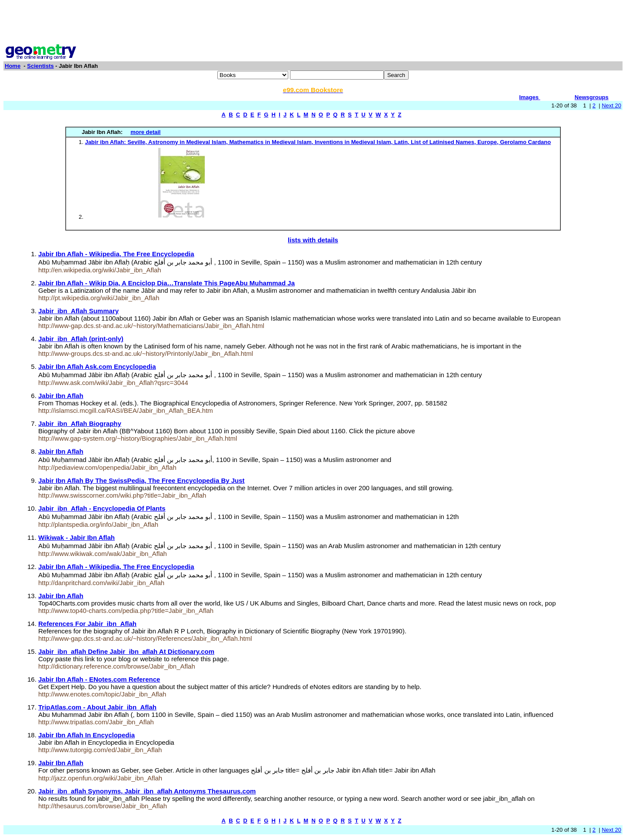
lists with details (313, 240)
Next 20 (611, 105)
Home (13, 66)
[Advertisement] (313, 23)
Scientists (40, 66)
